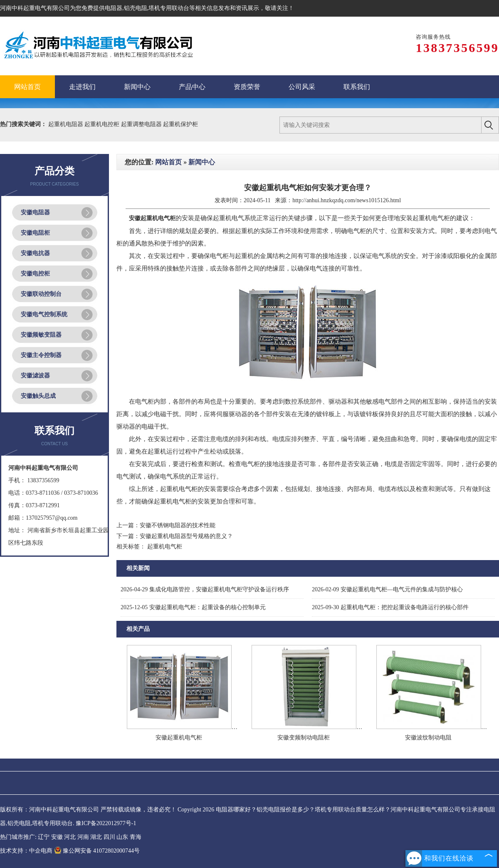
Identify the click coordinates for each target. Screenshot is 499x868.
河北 (70, 837)
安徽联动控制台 (41, 294)
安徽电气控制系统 (44, 314)
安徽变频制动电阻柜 (304, 738)
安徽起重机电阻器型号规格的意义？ (186, 536)
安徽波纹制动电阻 (428, 738)
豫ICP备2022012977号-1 (106, 823)
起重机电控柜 (103, 124)
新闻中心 (202, 162)
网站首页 (168, 162)
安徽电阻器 (35, 212)
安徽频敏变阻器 (41, 335)
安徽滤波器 (35, 376)
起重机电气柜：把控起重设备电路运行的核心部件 (390, 607)
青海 (136, 837)
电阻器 (114, 8)
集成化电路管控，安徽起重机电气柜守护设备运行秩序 (205, 589)
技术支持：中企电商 (26, 851)
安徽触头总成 (38, 396)
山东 (122, 837)
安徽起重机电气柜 (179, 738)
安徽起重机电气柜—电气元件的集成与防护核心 (387, 589)
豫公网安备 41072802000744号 (97, 851)
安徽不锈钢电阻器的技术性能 (178, 525)
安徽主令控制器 (41, 355)
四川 (109, 837)
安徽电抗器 (35, 253)
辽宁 (44, 837)
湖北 (96, 837)
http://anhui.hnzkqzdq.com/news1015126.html (347, 200)
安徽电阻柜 (35, 233)
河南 (83, 837)
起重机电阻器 (67, 124)
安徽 (57, 837)
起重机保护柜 (180, 124)
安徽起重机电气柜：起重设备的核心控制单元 (193, 607)
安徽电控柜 (35, 274)
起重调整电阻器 (142, 124)
